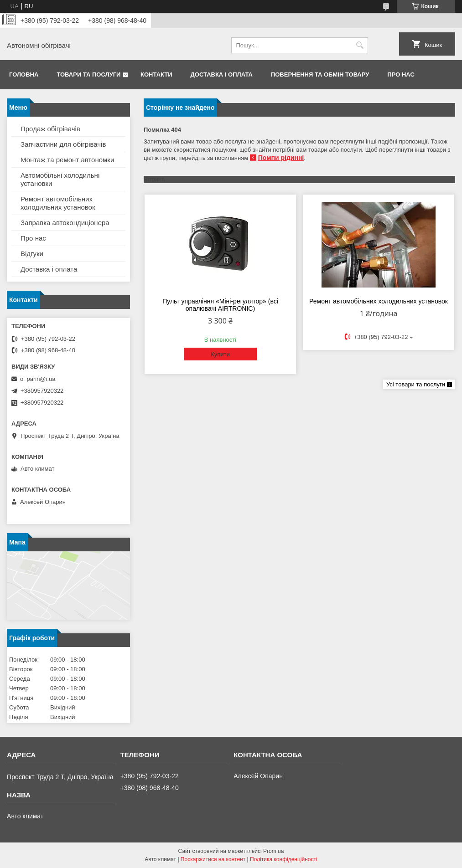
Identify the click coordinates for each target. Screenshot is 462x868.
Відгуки (32, 254)
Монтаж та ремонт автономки (67, 160)
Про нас (401, 74)
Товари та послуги (88, 74)
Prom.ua (273, 851)
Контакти (156, 74)
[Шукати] (360, 45)
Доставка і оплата (222, 74)
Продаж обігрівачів (50, 129)
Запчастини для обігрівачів (63, 144)
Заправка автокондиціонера (65, 223)
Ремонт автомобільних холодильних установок (379, 301)
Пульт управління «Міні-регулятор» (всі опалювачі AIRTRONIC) (220, 305)
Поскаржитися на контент (213, 859)
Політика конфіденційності (284, 859)
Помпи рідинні (281, 158)
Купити (220, 354)
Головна (24, 74)
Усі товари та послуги (416, 384)
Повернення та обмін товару (320, 74)
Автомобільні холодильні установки (60, 179)
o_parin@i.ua (38, 379)
